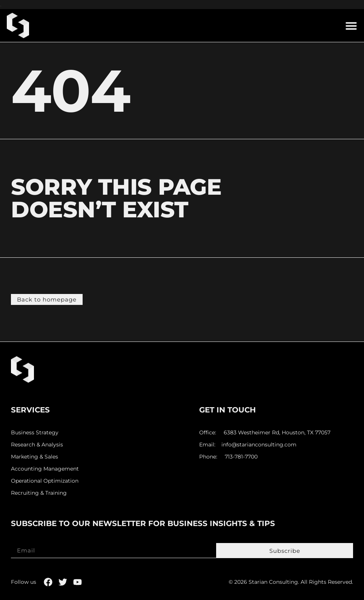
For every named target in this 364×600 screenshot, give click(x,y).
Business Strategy (35, 433)
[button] (351, 26)
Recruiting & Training (39, 493)
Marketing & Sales (35, 457)
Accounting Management (45, 469)
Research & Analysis (37, 445)
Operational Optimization (45, 481)
